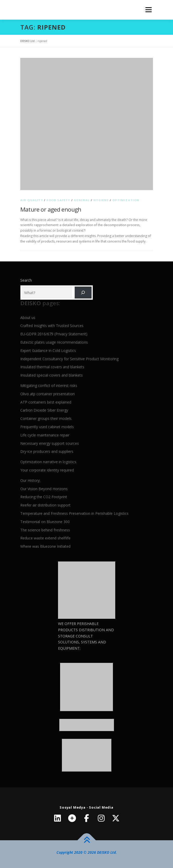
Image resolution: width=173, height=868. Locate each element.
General (82, 200)
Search (26, 280)
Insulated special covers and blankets (52, 375)
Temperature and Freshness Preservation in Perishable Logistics (74, 513)
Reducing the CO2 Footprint (44, 497)
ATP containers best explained (46, 402)
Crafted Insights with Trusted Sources (52, 326)
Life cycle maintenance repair (45, 435)
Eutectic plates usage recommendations (54, 342)
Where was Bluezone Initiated (45, 546)
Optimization (126, 200)
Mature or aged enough (51, 209)
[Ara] (83, 293)
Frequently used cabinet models (47, 427)
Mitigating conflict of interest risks (49, 386)
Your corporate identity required (47, 470)
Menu (148, 10)
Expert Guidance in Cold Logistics (48, 350)
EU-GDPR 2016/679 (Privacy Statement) (54, 334)
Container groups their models (46, 418)
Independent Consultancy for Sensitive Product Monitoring (69, 359)
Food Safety (58, 200)
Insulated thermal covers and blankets (52, 367)
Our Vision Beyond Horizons (44, 489)
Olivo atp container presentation (47, 394)
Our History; (30, 480)
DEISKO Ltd (27, 41)
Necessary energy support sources (50, 443)
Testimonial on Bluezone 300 (45, 522)
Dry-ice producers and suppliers (47, 451)
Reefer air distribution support (45, 505)
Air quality (32, 200)
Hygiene (101, 200)
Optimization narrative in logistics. (49, 462)
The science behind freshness (45, 530)
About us (28, 318)
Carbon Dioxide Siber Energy (44, 410)
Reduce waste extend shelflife (45, 538)
